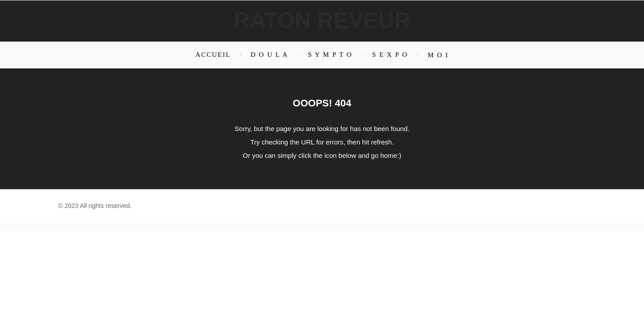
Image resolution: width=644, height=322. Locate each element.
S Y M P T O (330, 55)
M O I (438, 55)
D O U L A (269, 55)
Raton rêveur (322, 21)
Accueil (213, 55)
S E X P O (390, 55)
